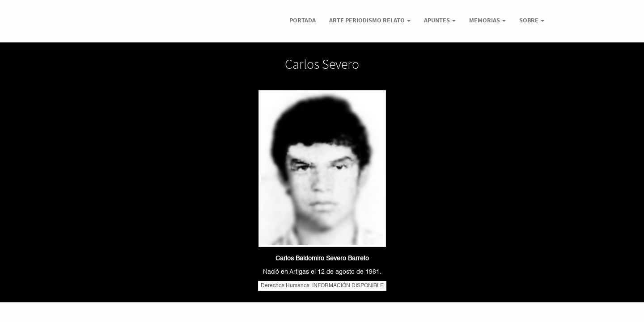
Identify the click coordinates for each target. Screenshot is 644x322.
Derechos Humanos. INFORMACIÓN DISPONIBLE (322, 286)
